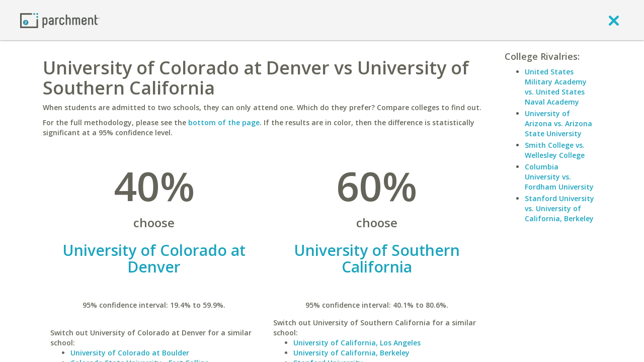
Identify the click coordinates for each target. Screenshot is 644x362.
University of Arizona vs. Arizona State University (558, 123)
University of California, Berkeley (351, 353)
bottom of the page (224, 122)
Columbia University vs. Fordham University (559, 177)
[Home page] (60, 20)
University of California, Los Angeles (357, 343)
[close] (614, 20)
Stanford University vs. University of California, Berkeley (559, 208)
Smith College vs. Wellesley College (555, 150)
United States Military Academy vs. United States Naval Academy (556, 87)
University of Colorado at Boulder (130, 353)
